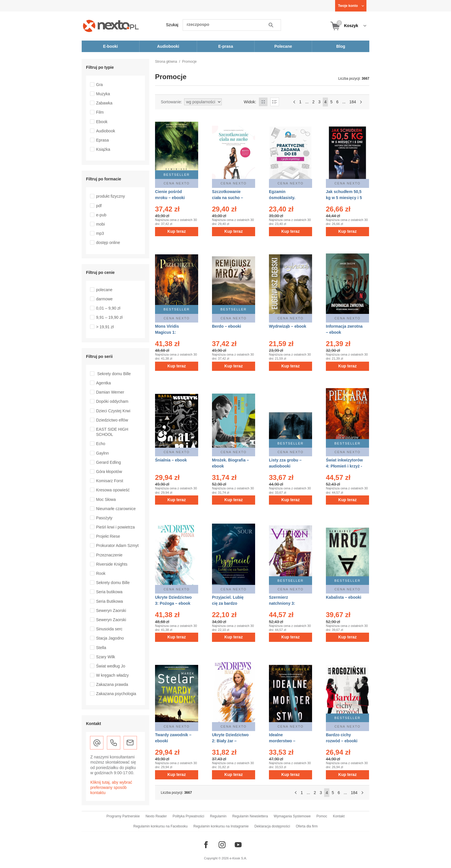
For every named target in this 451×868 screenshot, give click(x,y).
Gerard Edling (108, 462)
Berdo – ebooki (227, 326)
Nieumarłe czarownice (116, 509)
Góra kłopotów (109, 472)
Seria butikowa (109, 592)
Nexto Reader (156, 816)
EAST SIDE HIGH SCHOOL (112, 432)
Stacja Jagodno (110, 638)
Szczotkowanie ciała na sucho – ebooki (228, 198)
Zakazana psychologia (116, 694)
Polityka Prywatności (188, 816)
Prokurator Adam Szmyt (117, 545)
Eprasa (102, 140)
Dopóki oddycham (112, 401)
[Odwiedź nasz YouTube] (238, 845)
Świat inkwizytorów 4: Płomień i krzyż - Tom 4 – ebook (344, 466)
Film (100, 112)
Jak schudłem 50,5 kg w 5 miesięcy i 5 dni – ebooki (344, 198)
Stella (101, 648)
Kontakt (339, 816)
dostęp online (108, 243)
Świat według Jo (111, 666)
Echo (101, 444)
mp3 (100, 233)
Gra (99, 85)
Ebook (102, 122)
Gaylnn (102, 453)
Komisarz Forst (110, 481)
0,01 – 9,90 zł (108, 308)
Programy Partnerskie (123, 816)
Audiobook (106, 131)
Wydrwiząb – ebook (288, 326)
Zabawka (104, 103)
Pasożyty (104, 518)
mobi (100, 224)
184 (352, 102)
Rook (101, 573)
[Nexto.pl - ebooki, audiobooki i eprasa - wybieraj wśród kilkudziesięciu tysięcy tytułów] (111, 26)
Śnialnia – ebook (171, 460)
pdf (99, 206)
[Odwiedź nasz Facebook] (206, 845)
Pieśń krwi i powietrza (115, 527)
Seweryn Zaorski (111, 611)
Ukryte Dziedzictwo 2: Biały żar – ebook (230, 741)
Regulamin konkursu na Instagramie (221, 826)
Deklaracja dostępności (272, 826)
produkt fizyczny (110, 196)
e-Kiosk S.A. (238, 858)
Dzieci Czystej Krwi (113, 411)
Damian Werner (110, 392)
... (307, 102)
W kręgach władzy (112, 675)
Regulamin (218, 816)
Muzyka (103, 94)
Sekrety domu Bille (113, 374)
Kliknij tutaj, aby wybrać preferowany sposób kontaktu (111, 787)
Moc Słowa (106, 499)
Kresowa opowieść (113, 490)
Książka (103, 149)
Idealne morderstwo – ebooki (282, 741)
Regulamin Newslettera (250, 816)
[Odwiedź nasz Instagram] (222, 845)
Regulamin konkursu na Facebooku (161, 826)
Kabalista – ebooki (344, 597)
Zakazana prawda (112, 684)
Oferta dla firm (307, 826)
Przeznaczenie (109, 555)
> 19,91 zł (105, 327)
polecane (104, 290)
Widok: (250, 102)
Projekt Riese (108, 536)
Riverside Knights (112, 564)
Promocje (189, 62)
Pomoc (322, 816)
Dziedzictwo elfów (112, 420)
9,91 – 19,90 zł (109, 317)
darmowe (104, 299)
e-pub (101, 215)
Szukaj (172, 25)
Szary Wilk (106, 657)
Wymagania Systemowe (292, 816)
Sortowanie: (171, 102)
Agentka (103, 383)
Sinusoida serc (109, 629)
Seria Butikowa (109, 601)
